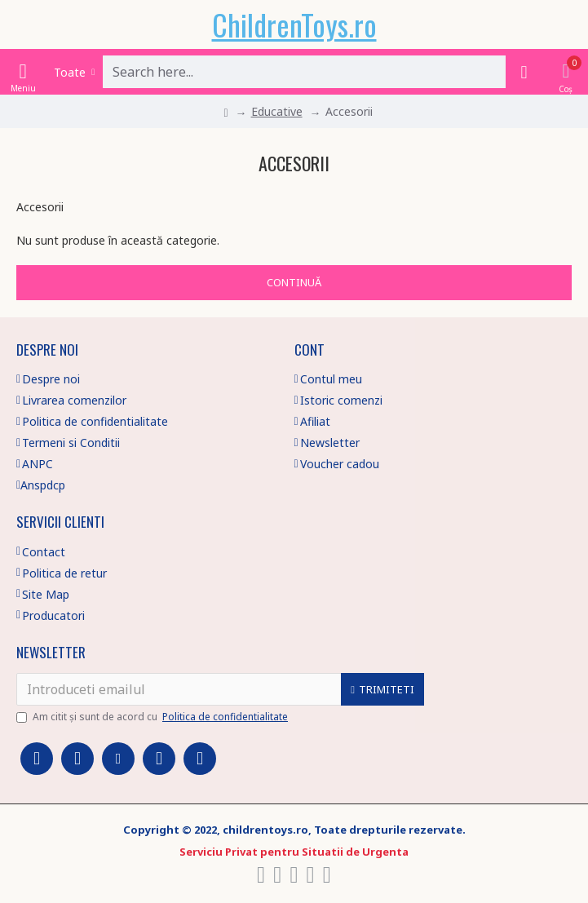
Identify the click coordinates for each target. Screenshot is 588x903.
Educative (277, 111)
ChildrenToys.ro (294, 24)
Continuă (294, 282)
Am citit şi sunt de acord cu (153, 717)
